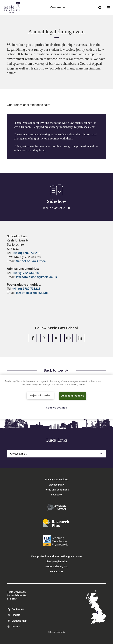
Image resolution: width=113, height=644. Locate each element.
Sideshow (56, 201)
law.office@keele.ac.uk (32, 293)
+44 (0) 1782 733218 (26, 253)
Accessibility (13, 17)
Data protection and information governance (57, 556)
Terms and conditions (56, 490)
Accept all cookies (73, 396)
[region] (56, 397)
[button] (100, 7)
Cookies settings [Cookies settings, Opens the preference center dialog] (57, 408)
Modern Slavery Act (56, 566)
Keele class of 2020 (56, 208)
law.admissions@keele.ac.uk (37, 277)
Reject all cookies (40, 395)
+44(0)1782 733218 (25, 273)
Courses (58, 7)
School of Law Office (31, 261)
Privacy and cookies (57, 480)
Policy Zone (57, 571)
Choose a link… (56, 454)
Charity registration (56, 562)
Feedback (57, 495)
